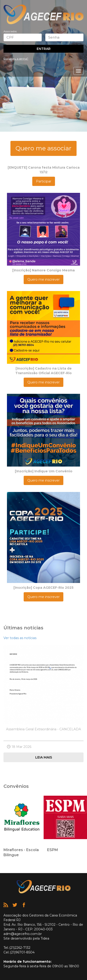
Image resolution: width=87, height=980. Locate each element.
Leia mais (44, 757)
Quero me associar (43, 148)
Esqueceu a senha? (16, 59)
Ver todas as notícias (20, 638)
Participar (44, 181)
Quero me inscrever (43, 279)
